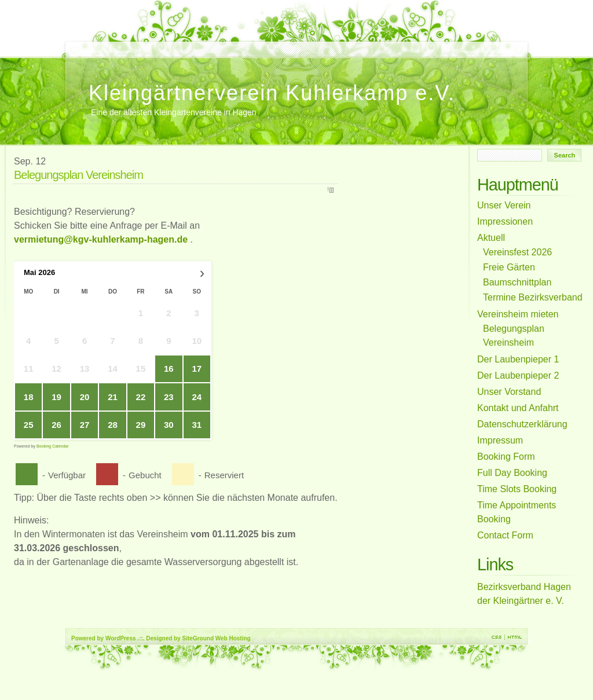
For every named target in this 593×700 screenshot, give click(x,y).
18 (29, 397)
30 (169, 425)
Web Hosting (233, 638)
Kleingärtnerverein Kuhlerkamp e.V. (272, 93)
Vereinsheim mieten (211, 44)
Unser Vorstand (89, 44)
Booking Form (150, 44)
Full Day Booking (138, 44)
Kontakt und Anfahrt (247, 44)
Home (77, 44)
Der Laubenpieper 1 (223, 44)
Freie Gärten (272, 44)
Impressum (259, 44)
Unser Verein (199, 44)
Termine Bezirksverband (235, 44)
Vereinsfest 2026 (162, 44)
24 (197, 397)
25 (29, 425)
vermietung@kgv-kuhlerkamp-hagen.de (101, 239)
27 (85, 425)
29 (141, 425)
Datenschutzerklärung (284, 44)
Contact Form (101, 44)
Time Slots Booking (126, 44)
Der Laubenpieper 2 (332, 44)
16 (169, 369)
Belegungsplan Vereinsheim (174, 50)
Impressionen (320, 44)
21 (113, 397)
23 (169, 397)
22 (141, 397)
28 (113, 425)
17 (197, 369)
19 (56, 397)
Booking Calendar (53, 446)
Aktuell (296, 44)
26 (56, 425)
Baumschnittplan (308, 44)
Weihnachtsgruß (186, 44)
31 (197, 425)
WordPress (121, 638)
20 (85, 397)
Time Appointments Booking (114, 44)
